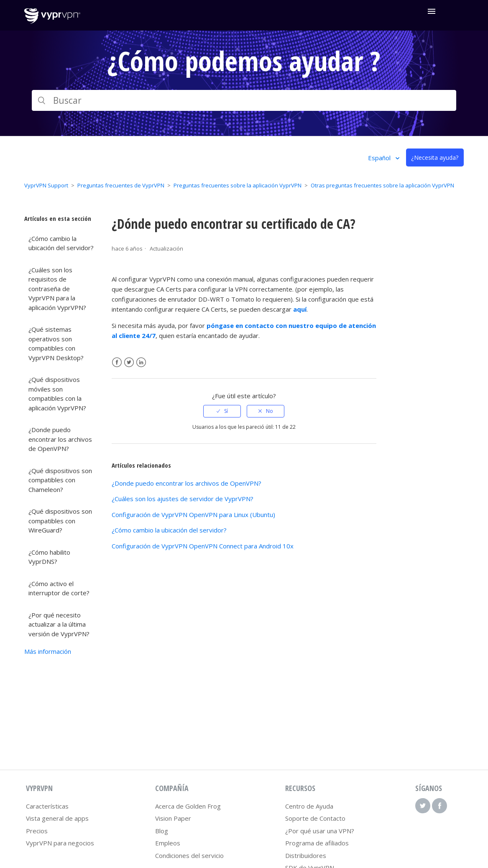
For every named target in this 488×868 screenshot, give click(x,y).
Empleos (168, 843)
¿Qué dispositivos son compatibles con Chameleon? (60, 480)
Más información (48, 651)
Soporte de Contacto (315, 818)
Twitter (129, 362)
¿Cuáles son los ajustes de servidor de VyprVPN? (183, 499)
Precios (37, 831)
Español (380, 158)
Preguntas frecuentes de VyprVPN (121, 185)
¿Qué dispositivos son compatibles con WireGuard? (60, 521)
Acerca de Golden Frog (188, 806)
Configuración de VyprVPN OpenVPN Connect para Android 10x (203, 546)
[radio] (222, 411)
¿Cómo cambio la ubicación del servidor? (61, 243)
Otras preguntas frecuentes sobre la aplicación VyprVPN (382, 185)
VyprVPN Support (46, 185)
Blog (162, 831)
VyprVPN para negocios (60, 843)
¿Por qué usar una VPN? (320, 831)
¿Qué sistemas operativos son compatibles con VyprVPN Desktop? (56, 343)
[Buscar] (244, 100)
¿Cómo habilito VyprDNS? (49, 557)
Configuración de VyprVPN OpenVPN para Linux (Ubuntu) (193, 515)
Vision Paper (173, 818)
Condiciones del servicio (189, 855)
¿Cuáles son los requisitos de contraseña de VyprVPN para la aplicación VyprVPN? (57, 289)
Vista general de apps (57, 818)
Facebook (117, 362)
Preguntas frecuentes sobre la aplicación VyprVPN (238, 185)
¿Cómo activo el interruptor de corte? (59, 588)
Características (47, 806)
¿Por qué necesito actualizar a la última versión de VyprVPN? (59, 624)
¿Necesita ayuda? (435, 157)
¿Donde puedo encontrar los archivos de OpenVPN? (60, 439)
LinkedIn (141, 362)
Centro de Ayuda (309, 806)
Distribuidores (306, 855)
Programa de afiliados (317, 843)
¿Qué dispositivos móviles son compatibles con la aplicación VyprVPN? (57, 394)
